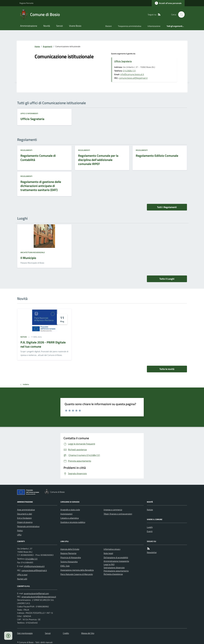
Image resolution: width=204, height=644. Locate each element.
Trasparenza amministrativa (130, 26)
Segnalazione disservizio (114, 568)
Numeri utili (22, 579)
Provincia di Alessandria (71, 557)
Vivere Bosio (75, 26)
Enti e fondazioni (24, 518)
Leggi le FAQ (109, 564)
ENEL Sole (65, 566)
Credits (66, 633)
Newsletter (152, 552)
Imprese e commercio (113, 510)
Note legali (108, 553)
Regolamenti (26, 150)
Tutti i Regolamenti (167, 207)
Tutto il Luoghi (167, 279)
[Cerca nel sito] (180, 15)
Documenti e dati (25, 514)
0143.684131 (32, 559)
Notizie (24, 337)
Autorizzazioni (66, 514)
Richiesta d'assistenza (113, 574)
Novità (47, 26)
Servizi (59, 26)
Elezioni (108, 26)
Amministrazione (29, 26)
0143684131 (129, 71)
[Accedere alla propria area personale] (168, 3)
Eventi (150, 531)
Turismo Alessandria (69, 562)
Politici (20, 531)
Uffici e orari (22, 575)
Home (37, 46)
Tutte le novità (167, 369)
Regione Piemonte (26, 3)
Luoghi (150, 527)
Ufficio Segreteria (123, 61)
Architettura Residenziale (33, 252)
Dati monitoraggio (25, 633)
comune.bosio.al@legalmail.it (133, 78)
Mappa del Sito (88, 633)
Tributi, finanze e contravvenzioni (118, 514)
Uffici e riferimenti (29, 113)
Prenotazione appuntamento (116, 571)
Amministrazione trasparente (116, 561)
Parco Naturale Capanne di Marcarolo (77, 574)
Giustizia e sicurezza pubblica (73, 522)
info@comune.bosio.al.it (132, 74)
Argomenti (48, 46)
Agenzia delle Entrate (70, 549)
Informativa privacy (112, 549)
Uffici (19, 535)
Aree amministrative (26, 510)
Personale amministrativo (28, 526)
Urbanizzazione (154, 26)
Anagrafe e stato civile (70, 510)
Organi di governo (25, 522)
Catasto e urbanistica (70, 518)
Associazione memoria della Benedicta (77, 570)
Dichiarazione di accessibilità (116, 557)
